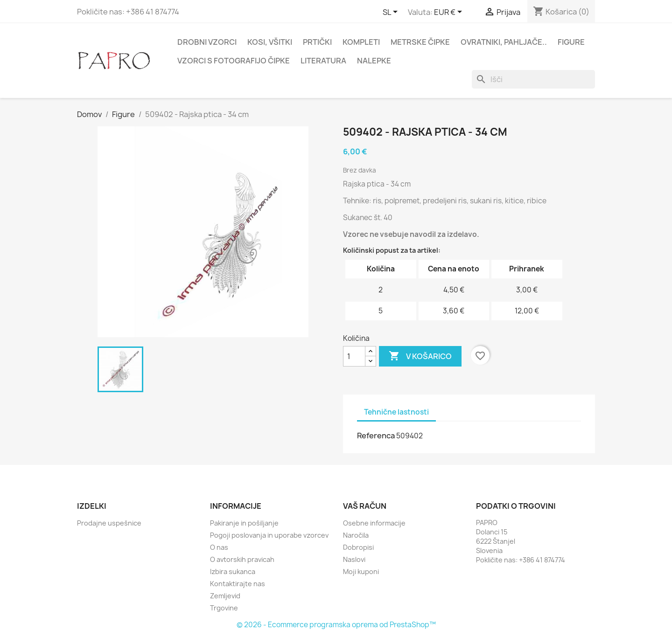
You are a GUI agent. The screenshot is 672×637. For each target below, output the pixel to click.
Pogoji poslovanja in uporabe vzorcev (269, 535)
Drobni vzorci (207, 42)
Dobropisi (358, 547)
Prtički (317, 42)
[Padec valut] (450, 13)
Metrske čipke (420, 42)
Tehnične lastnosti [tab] (396, 412)
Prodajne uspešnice (109, 523)
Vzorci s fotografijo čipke (234, 61)
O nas (219, 547)
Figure (571, 42)
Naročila (356, 535)
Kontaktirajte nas (238, 584)
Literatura (323, 61)
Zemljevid (225, 596)
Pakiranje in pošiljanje (244, 523)
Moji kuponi (361, 571)
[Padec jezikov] (392, 13)
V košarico (420, 356)
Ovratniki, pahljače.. (504, 42)
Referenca (376, 436)
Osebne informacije (374, 523)
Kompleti (361, 42)
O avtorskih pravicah (242, 559)
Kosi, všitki (270, 42)
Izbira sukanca (233, 571)
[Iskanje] (533, 79)
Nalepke (374, 61)
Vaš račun (365, 506)
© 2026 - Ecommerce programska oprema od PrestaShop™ (336, 625)
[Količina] (354, 356)
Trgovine (224, 608)
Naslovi (354, 559)
